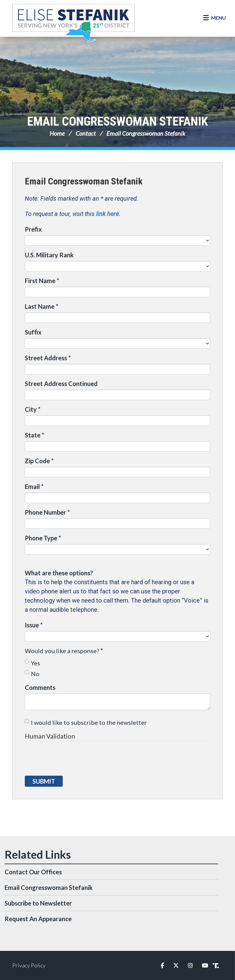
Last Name (41, 306)
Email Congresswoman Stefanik (118, 121)
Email (34, 486)
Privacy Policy (29, 965)
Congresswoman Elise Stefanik (73, 23)
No (32, 674)
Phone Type (43, 538)
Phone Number (47, 512)
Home (57, 133)
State (34, 435)
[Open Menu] (214, 18)
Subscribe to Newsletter (38, 903)
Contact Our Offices (33, 872)
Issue (34, 625)
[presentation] (71, 759)
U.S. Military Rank (49, 255)
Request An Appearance (38, 919)
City (33, 409)
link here (107, 214)
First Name (42, 281)
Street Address (48, 358)
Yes (32, 663)
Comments (40, 687)
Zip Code (39, 461)
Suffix (33, 332)
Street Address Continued (61, 384)
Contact (86, 133)
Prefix (33, 229)
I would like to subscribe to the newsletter (86, 722)
